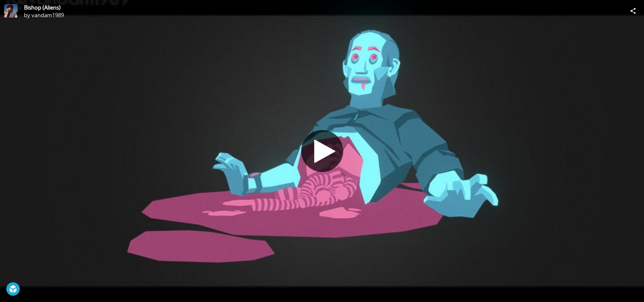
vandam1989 (48, 15)
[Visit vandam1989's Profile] (11, 11)
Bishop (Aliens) (42, 8)
